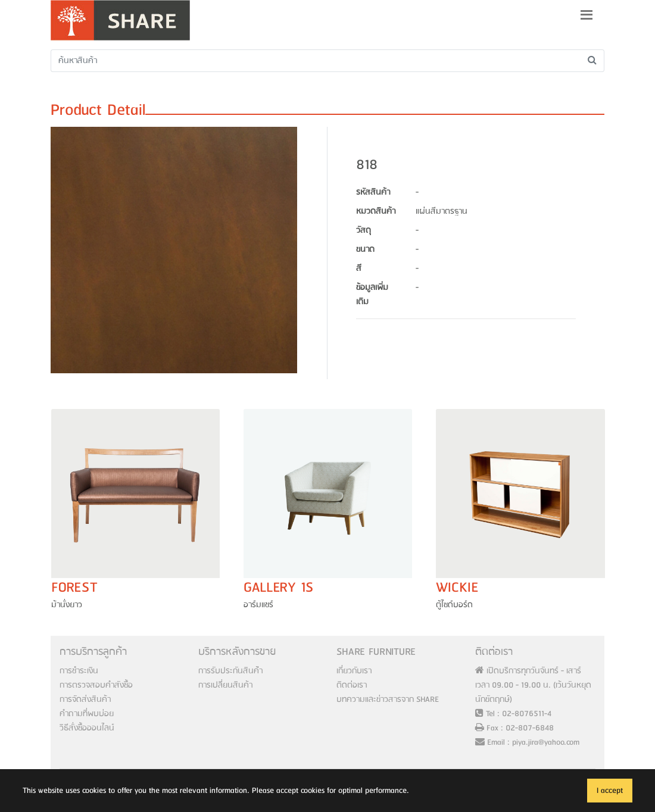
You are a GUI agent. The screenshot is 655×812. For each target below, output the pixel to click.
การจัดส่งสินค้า (85, 699)
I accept (610, 791)
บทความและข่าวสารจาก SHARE (388, 699)
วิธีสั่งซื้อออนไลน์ (87, 728)
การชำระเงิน (79, 671)
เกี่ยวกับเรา (354, 671)
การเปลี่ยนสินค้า (225, 685)
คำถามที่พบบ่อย (87, 714)
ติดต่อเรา (352, 685)
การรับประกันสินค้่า (230, 671)
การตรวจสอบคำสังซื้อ (96, 685)
